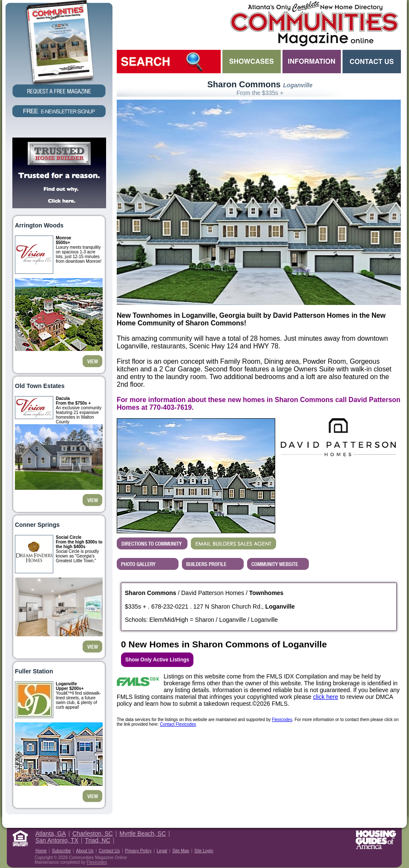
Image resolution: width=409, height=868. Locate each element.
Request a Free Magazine (59, 50)
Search (169, 62)
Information (312, 62)
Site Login (204, 851)
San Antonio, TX (57, 840)
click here (326, 697)
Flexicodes (282, 720)
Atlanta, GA (51, 834)
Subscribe (61, 851)
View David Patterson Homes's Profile (213, 564)
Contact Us (372, 62)
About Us (85, 851)
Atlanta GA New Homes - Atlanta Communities (313, 23)
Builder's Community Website (278, 564)
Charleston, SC (93, 834)
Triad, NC (97, 840)
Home (41, 851)
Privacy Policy (138, 851)
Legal (162, 851)
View (92, 361)
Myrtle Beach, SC (143, 834)
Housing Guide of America (376, 840)
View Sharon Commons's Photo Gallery (148, 564)
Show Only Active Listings (157, 660)
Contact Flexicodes (178, 724)
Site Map (180, 851)
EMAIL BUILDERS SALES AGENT (233, 543)
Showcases (252, 62)
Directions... (152, 543)
